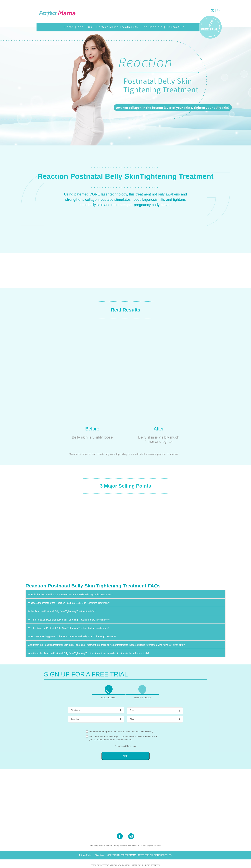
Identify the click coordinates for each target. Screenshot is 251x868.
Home (69, 27)
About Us (85, 27)
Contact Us (176, 27)
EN (219, 10)
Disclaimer (99, 855)
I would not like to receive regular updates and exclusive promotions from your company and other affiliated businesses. (124, 738)
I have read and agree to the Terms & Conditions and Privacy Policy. (121, 732)
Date (132, 710)
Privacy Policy (85, 855)
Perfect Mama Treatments (117, 27)
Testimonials (152, 27)
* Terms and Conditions (125, 746)
